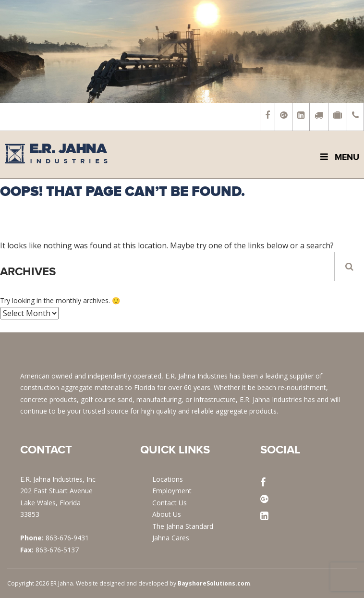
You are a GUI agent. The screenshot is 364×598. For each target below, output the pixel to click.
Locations (168, 479)
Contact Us (170, 503)
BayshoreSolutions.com (214, 583)
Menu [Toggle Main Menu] (339, 157)
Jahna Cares (171, 538)
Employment (172, 491)
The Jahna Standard (183, 526)
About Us (167, 514)
